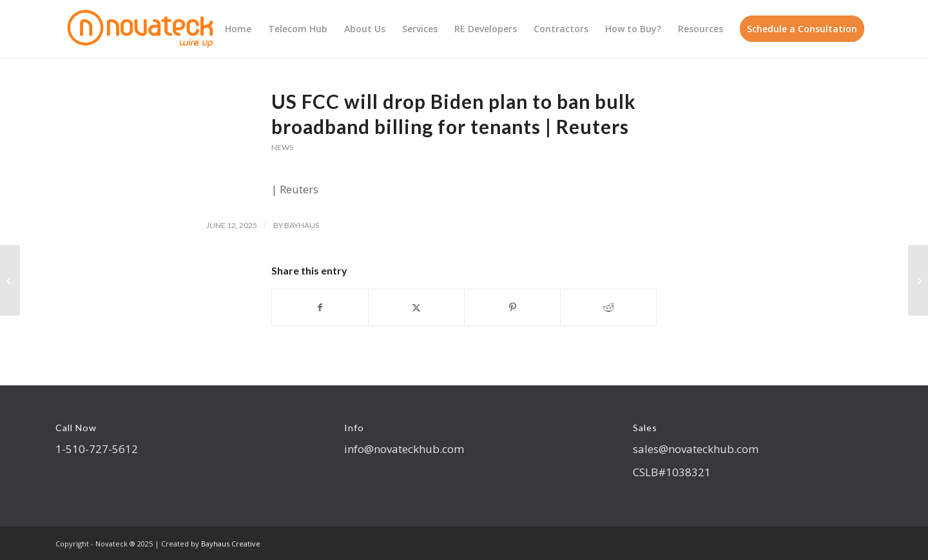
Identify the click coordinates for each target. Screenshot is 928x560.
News (282, 147)
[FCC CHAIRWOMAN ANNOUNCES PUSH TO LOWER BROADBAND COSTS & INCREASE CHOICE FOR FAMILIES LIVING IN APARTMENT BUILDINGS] (918, 280)
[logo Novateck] (142, 29)
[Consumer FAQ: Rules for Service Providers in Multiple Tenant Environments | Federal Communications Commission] (10, 280)
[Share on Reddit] (608, 307)
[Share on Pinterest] (512, 307)
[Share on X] (416, 307)
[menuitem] (238, 29)
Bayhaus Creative (231, 544)
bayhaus (302, 225)
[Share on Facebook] (320, 307)
